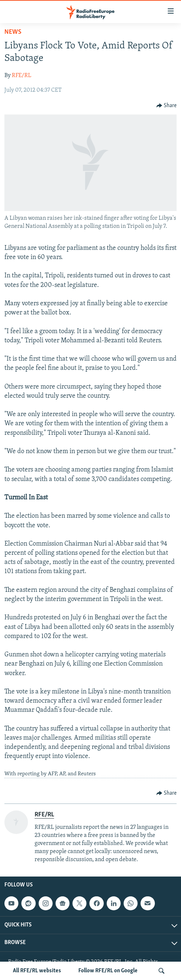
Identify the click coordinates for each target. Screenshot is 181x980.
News (13, 32)
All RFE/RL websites (37, 971)
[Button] (167, 106)
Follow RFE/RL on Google (108, 971)
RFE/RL (22, 76)
